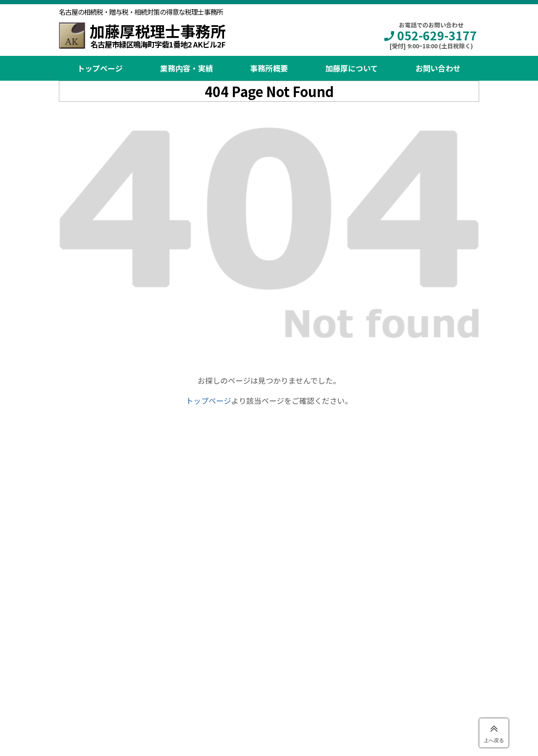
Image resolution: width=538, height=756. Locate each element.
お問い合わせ (438, 68)
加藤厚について (352, 68)
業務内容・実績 (187, 68)
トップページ (100, 68)
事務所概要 (269, 68)
